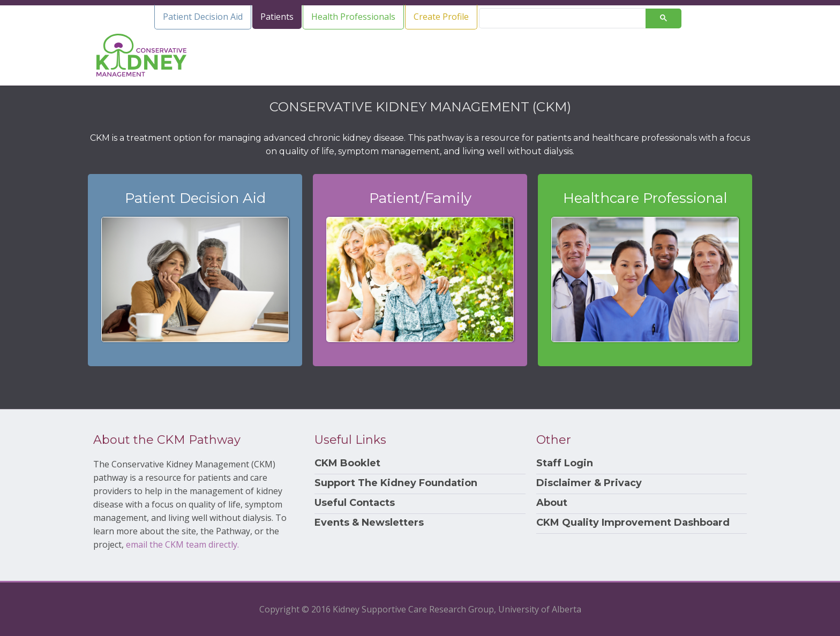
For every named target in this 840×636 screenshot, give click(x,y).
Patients (277, 17)
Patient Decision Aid (203, 17)
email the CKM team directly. (182, 544)
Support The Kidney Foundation (396, 483)
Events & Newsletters (369, 523)
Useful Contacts (355, 503)
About (552, 503)
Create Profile (441, 17)
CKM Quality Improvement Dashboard (633, 523)
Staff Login (565, 463)
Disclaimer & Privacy (589, 483)
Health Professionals (353, 17)
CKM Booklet (347, 463)
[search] (567, 18)
